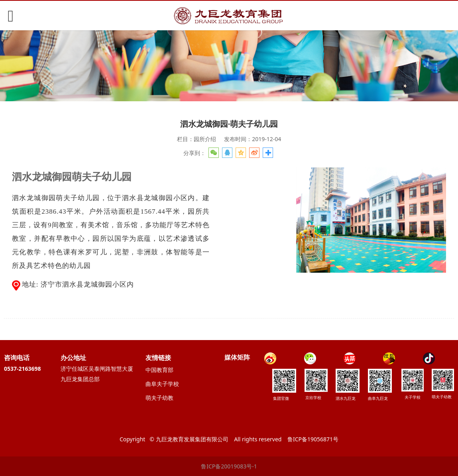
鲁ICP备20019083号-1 (229, 466)
